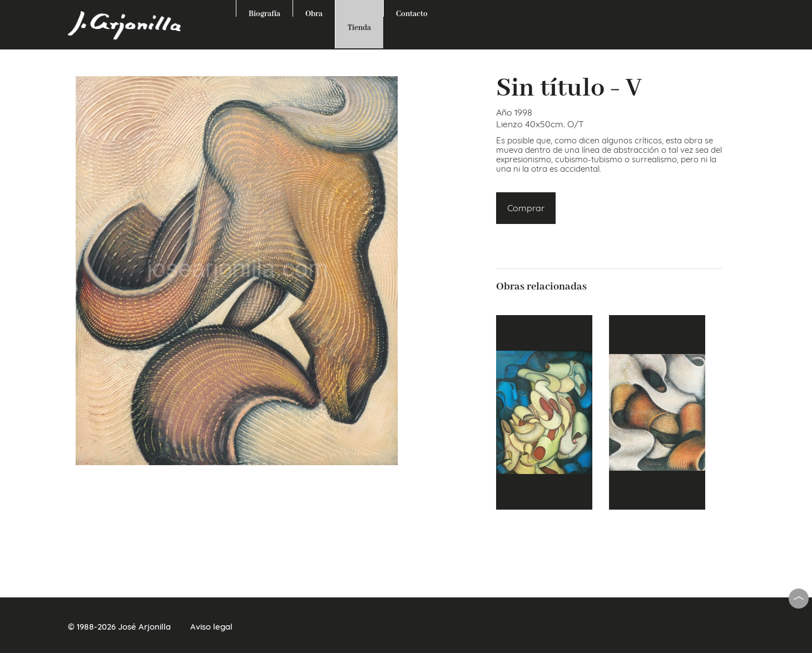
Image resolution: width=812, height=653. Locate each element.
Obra (314, 13)
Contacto (412, 13)
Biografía (264, 13)
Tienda (359, 28)
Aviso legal (211, 627)
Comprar (526, 208)
